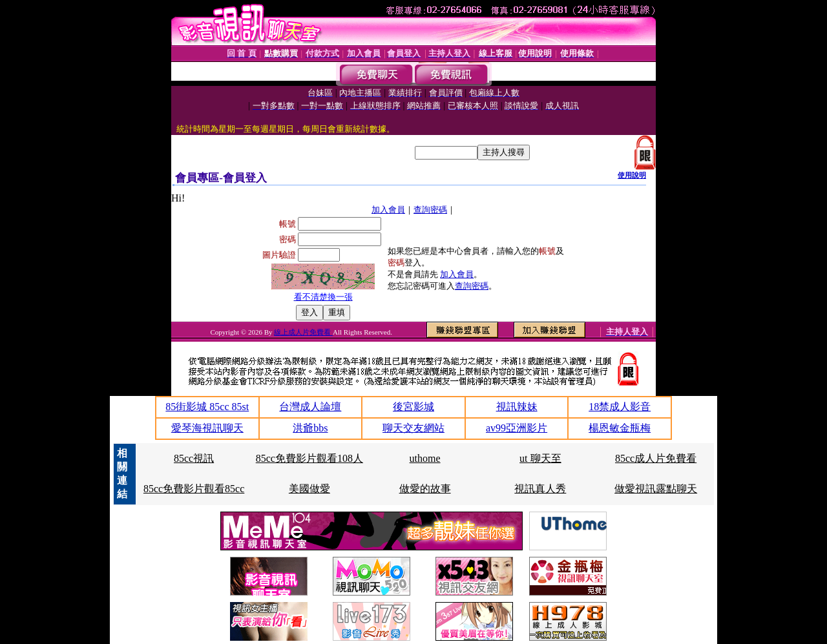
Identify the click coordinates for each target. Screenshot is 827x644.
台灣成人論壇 (310, 407)
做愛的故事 (425, 489)
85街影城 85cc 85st (207, 407)
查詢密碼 (430, 210)
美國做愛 (309, 489)
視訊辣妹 (517, 407)
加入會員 (388, 210)
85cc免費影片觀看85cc (194, 489)
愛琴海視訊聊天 (207, 428)
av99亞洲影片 (517, 428)
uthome (425, 458)
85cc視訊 (194, 458)
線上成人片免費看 (303, 332)
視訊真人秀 (540, 489)
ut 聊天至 (540, 458)
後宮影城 (413, 407)
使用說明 (632, 175)
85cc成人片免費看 (656, 458)
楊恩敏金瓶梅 (620, 428)
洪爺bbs (310, 428)
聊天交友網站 (413, 428)
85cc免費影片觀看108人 (309, 458)
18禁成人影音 (620, 407)
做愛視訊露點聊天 (656, 489)
